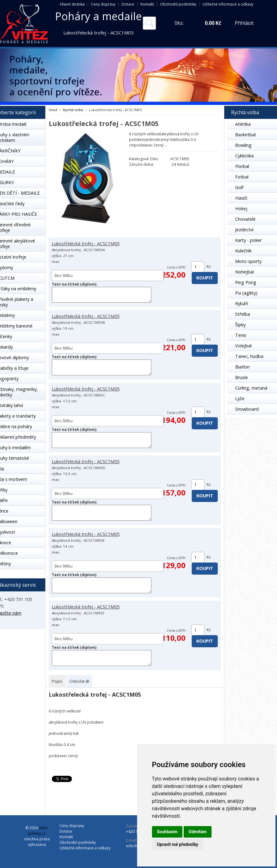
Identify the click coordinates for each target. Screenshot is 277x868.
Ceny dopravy (103, 4)
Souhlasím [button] (167, 832)
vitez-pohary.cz (38, 831)
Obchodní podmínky (178, 4)
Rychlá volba (73, 110)
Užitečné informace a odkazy (228, 4)
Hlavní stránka (72, 4)
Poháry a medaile (98, 16)
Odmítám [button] (198, 832)
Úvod (53, 110)
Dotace (128, 4)
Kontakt (147, 4)
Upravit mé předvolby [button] (178, 844)
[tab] (57, 681)
